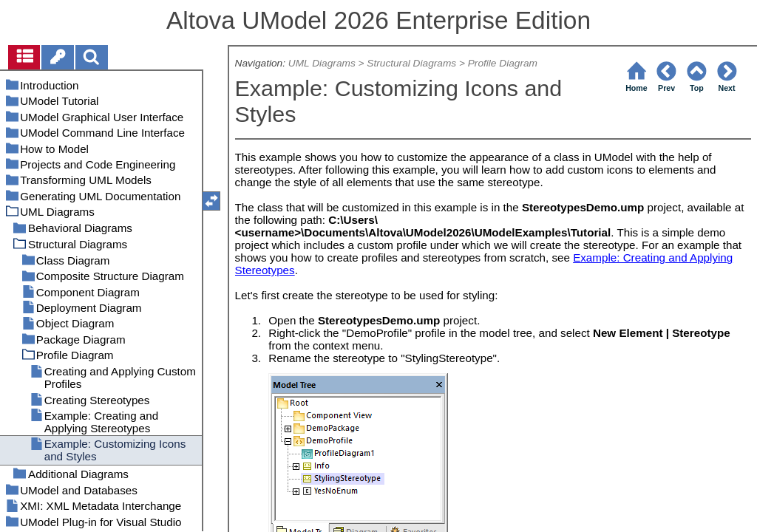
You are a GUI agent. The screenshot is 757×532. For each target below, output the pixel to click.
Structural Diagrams (411, 63)
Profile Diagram (503, 63)
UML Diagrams (322, 63)
